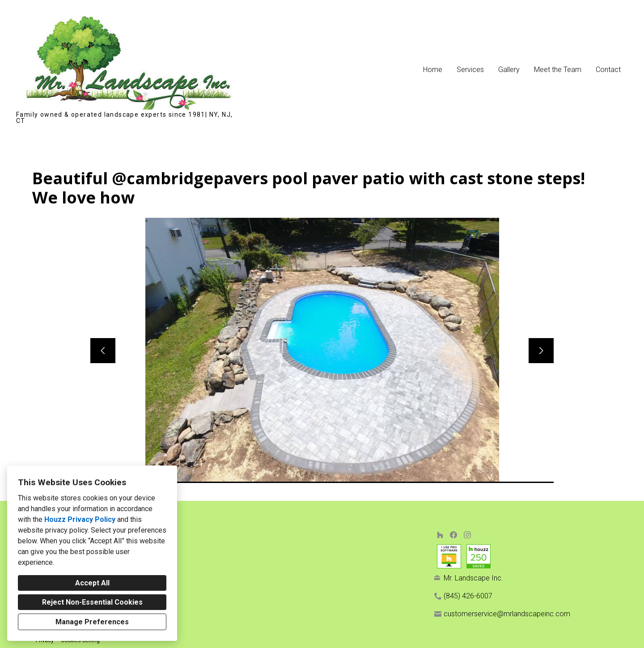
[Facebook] (454, 535)
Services (470, 70)
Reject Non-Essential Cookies (92, 602)
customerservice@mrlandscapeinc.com (507, 614)
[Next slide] (541, 351)
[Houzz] (440, 535)
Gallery (509, 70)
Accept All (92, 583)
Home (433, 70)
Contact (608, 70)
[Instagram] (467, 535)
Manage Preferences (92, 622)
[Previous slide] (103, 351)
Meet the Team (558, 70)
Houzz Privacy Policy (80, 519)
